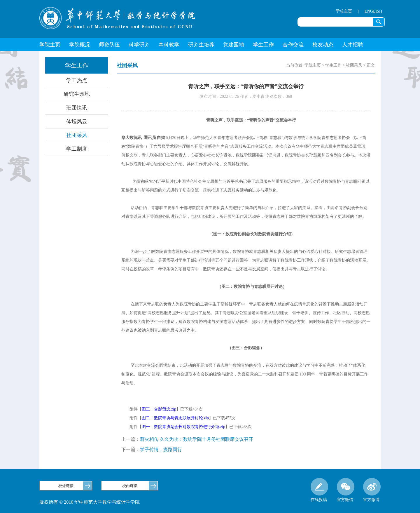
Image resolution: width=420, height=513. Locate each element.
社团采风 (77, 135)
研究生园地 (77, 94)
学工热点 (77, 80)
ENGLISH (373, 11)
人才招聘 (353, 45)
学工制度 (77, 149)
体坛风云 (77, 121)
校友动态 (323, 45)
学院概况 (80, 45)
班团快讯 (77, 108)
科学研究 (139, 45)
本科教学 (169, 45)
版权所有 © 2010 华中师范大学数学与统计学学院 (90, 502)
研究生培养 (201, 45)
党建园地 (234, 45)
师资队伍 (109, 45)
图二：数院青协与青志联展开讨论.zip (175, 418)
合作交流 (293, 45)
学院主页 (50, 45)
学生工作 (263, 45)
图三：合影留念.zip (159, 409)
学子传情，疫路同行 (161, 449)
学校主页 (344, 11)
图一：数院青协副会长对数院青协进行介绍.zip (184, 427)
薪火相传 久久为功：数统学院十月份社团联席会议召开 (197, 439)
